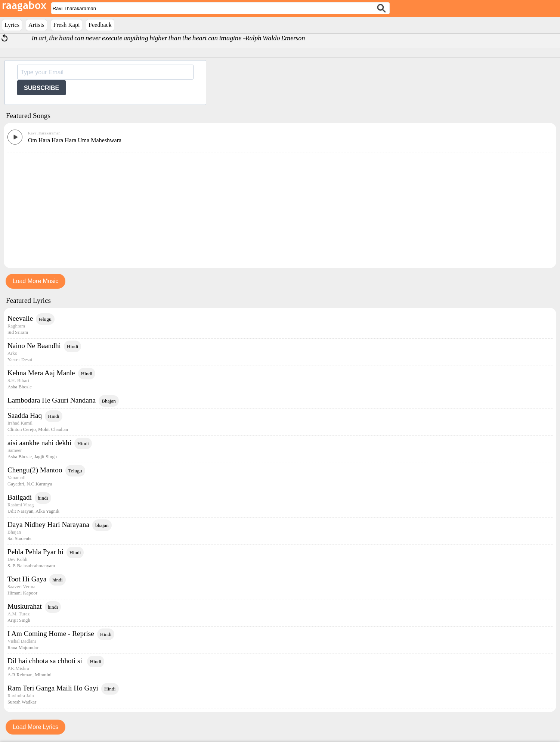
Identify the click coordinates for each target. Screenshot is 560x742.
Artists (36, 25)
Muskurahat (25, 606)
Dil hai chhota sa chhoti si (46, 661)
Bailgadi (20, 497)
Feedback (100, 25)
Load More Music (36, 281)
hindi (43, 498)
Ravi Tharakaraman (44, 133)
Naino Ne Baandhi (34, 346)
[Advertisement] (280, 208)
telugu (45, 319)
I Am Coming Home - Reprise (51, 634)
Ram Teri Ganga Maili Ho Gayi (53, 688)
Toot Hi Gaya (27, 579)
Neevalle (20, 318)
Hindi (73, 346)
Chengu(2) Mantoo (35, 470)
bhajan (102, 525)
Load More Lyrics (35, 727)
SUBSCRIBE (41, 88)
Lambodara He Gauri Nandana (52, 400)
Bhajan (109, 401)
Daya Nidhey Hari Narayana (48, 524)
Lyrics (12, 25)
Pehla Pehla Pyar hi (35, 552)
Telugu (75, 471)
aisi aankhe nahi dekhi (39, 443)
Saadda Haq (25, 415)
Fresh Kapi (67, 25)
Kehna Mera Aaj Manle (41, 373)
